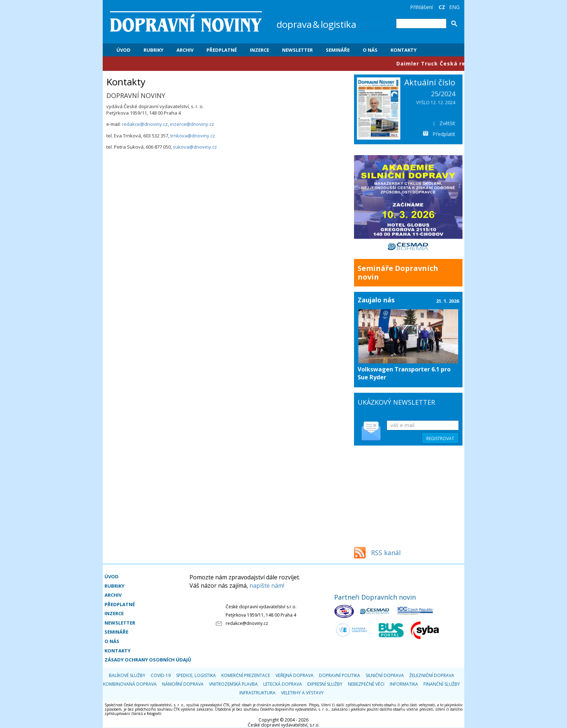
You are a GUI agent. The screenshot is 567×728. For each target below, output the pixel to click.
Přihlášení (421, 7)
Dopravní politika (340, 675)
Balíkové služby (127, 675)
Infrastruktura (257, 693)
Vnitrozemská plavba (233, 684)
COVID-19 (161, 675)
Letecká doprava (283, 684)
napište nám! (267, 586)
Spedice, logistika (196, 675)
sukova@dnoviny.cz (195, 147)
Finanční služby (442, 684)
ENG (454, 7)
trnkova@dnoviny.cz (192, 136)
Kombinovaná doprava (130, 684)
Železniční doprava (432, 675)
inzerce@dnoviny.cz (192, 124)
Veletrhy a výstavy (302, 693)
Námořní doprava (183, 684)
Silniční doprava (385, 675)
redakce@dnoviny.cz (145, 124)
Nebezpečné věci (366, 684)
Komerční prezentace (246, 675)
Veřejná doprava (295, 675)
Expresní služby (325, 684)
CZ (442, 7)
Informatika (404, 684)
